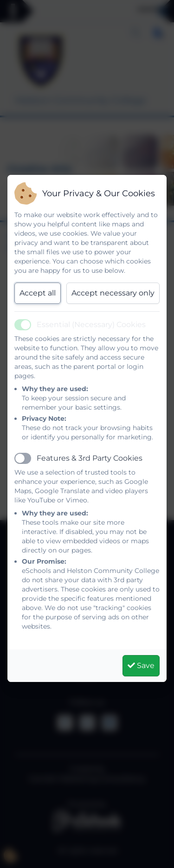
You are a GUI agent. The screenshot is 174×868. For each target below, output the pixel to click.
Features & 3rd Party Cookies (90, 458)
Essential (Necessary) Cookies (91, 325)
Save (141, 665)
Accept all (38, 293)
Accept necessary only (113, 293)
